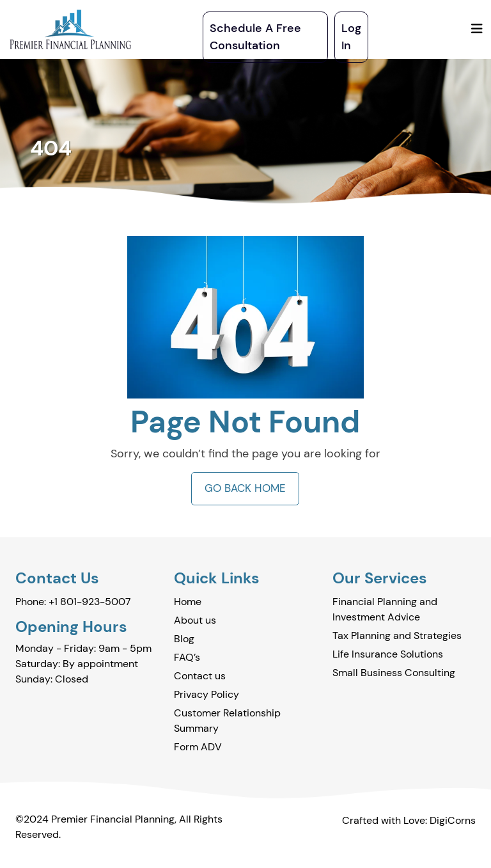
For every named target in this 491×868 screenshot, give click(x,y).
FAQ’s (187, 657)
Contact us (200, 676)
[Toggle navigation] (477, 29)
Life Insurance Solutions (388, 654)
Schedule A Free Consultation (255, 37)
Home (188, 602)
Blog (184, 639)
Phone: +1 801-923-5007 (73, 602)
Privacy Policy (207, 694)
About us (195, 620)
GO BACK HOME (245, 488)
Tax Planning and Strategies (397, 635)
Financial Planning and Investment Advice (385, 609)
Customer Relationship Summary (227, 721)
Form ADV (198, 747)
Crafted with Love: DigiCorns (409, 820)
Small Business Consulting (394, 673)
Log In (351, 37)
